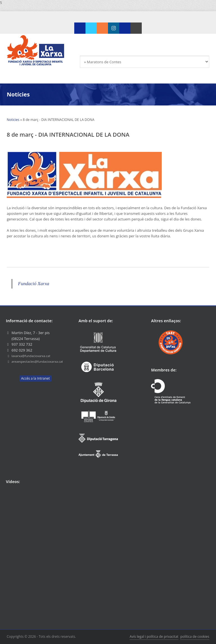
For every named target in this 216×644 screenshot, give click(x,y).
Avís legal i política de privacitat (154, 637)
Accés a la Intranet (35, 378)
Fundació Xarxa (34, 284)
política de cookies (195, 637)
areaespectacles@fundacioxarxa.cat (37, 362)
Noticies (13, 120)
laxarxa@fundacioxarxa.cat (31, 356)
